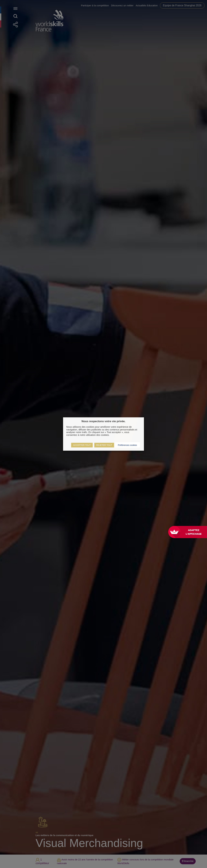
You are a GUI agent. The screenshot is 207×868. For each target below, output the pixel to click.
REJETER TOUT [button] (104, 445)
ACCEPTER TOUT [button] (82, 445)
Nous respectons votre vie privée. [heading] (103, 421)
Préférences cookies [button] (127, 445)
